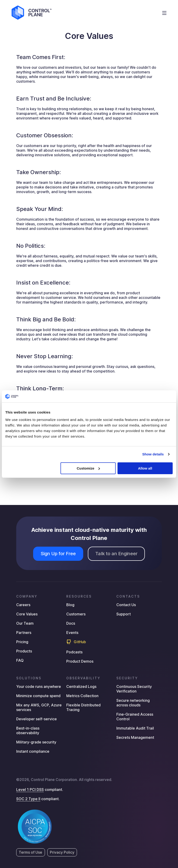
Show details (153, 454)
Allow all (145, 468)
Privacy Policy (62, 852)
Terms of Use (31, 852)
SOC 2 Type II (28, 799)
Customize (88, 468)
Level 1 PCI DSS (30, 790)
